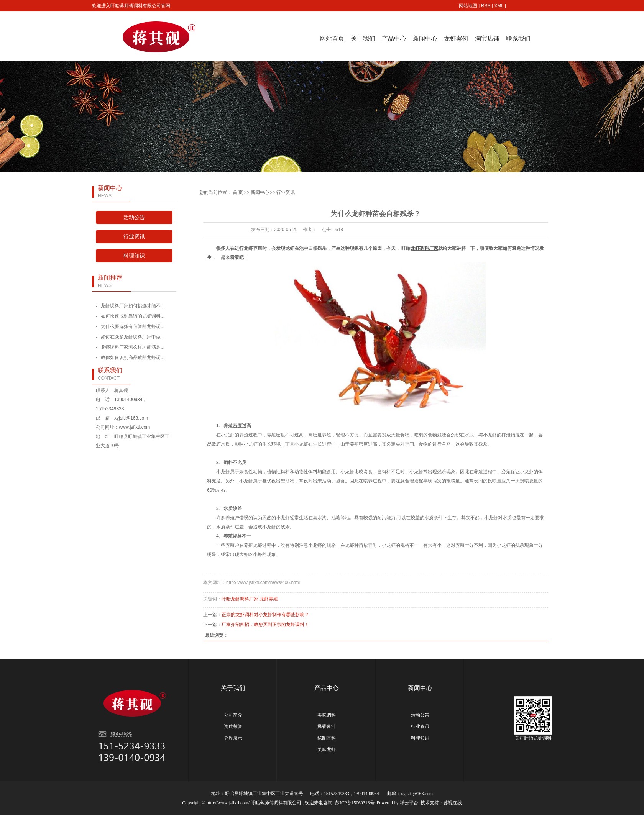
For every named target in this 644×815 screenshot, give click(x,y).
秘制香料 (327, 738)
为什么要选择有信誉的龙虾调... (133, 326)
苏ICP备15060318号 (355, 803)
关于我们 (363, 39)
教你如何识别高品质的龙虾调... (133, 357)
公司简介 (233, 715)
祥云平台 (409, 803)
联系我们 (518, 39)
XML (499, 6)
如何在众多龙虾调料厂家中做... (133, 337)
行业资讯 (134, 237)
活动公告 (134, 217)
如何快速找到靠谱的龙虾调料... (133, 316)
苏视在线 (453, 803)
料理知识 (134, 256)
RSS (486, 6)
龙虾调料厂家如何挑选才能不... (133, 306)
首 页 (238, 192)
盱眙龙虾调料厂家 (240, 599)
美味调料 (327, 715)
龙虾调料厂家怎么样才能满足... (133, 347)
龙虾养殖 (269, 599)
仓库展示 (233, 738)
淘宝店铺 (487, 39)
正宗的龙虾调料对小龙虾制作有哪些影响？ (265, 615)
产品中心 (394, 39)
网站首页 (332, 39)
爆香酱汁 (327, 726)
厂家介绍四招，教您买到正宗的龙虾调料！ (265, 625)
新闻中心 (425, 39)
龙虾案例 (456, 39)
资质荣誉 (233, 726)
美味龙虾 (327, 749)
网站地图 (468, 6)
